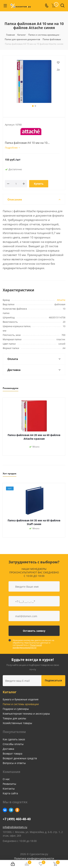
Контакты (9, 789)
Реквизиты (9, 784)
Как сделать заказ (14, 739)
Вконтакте (5, 810)
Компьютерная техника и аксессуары (26, 714)
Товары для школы (14, 718)
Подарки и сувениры (16, 709)
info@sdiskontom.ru (15, 827)
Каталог (10, 692)
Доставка (8, 749)
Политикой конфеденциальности (27, 646)
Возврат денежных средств (20, 758)
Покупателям (14, 732)
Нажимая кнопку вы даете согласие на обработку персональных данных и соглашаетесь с (33, 644)
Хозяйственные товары (17, 723)
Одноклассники (17, 810)
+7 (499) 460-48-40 (17, 819)
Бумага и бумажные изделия (21, 699)
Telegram (11, 810)
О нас (6, 779)
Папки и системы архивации (21, 704)
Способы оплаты (13, 744)
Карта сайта (10, 793)
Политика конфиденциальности (34, 858)
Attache (61, 300)
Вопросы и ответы (14, 763)
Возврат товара (13, 754)
